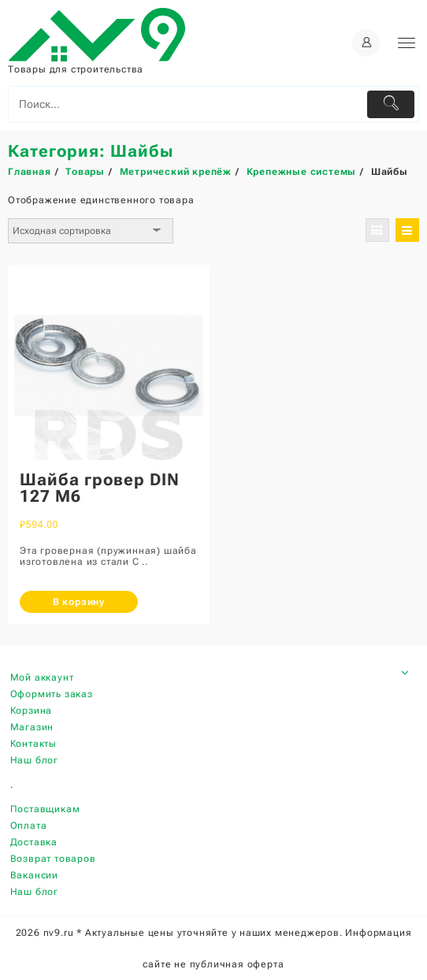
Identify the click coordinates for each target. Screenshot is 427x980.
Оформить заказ (52, 694)
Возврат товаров (53, 859)
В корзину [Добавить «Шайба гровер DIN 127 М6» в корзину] (79, 602)
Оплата (29, 826)
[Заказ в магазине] (91, 231)
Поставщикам (45, 809)
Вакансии (34, 875)
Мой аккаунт (42, 677)
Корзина (32, 711)
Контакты (33, 744)
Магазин (32, 727)
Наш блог (34, 760)
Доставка (34, 842)
